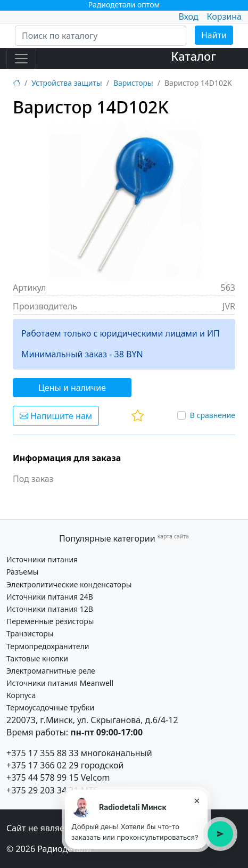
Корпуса (21, 695)
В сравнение (213, 415)
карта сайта (173, 536)
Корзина (224, 17)
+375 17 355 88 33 (43, 753)
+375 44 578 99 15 (43, 777)
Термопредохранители (48, 646)
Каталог (193, 56)
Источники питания (42, 559)
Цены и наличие (72, 388)
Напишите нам (56, 416)
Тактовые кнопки (37, 658)
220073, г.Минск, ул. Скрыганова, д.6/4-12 (92, 720)
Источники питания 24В (50, 597)
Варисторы (133, 83)
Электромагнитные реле (51, 671)
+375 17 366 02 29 (43, 765)
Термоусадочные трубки (50, 707)
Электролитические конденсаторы (69, 584)
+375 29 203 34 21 (43, 790)
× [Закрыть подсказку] (197, 800)
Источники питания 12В (50, 609)
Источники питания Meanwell (60, 683)
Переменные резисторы (50, 621)
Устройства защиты (67, 83)
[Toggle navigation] (21, 59)
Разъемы (22, 572)
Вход (188, 17)
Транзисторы (30, 633)
